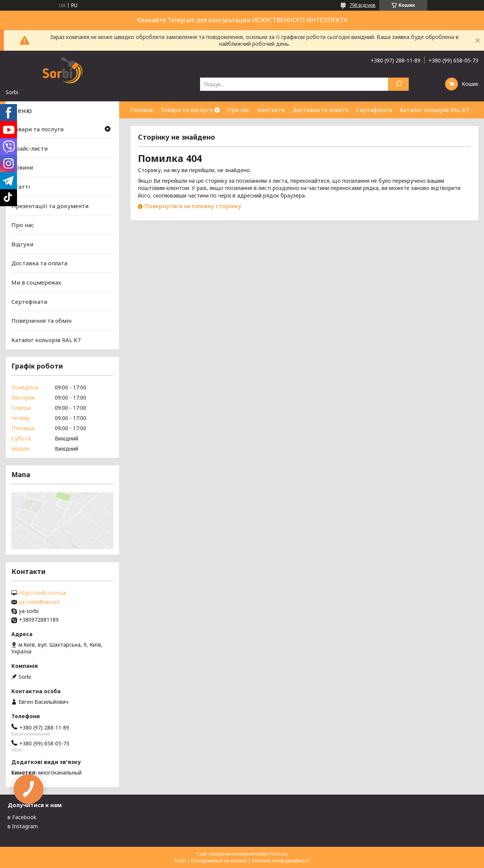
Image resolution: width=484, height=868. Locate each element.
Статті (21, 187)
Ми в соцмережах (36, 282)
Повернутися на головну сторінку (193, 206)
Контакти (271, 110)
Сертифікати (374, 110)
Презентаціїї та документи (50, 205)
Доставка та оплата (320, 110)
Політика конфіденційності (281, 861)
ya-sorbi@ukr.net (39, 602)
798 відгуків (362, 5)
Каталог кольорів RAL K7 (434, 110)
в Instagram (23, 826)
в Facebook (22, 817)
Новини (22, 167)
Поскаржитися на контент (219, 861)
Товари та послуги (186, 110)
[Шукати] (398, 84)
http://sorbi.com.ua (42, 593)
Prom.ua (278, 854)
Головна (142, 110)
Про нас (239, 110)
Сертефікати (29, 302)
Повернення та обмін (41, 320)
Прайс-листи (29, 148)
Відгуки (22, 244)
